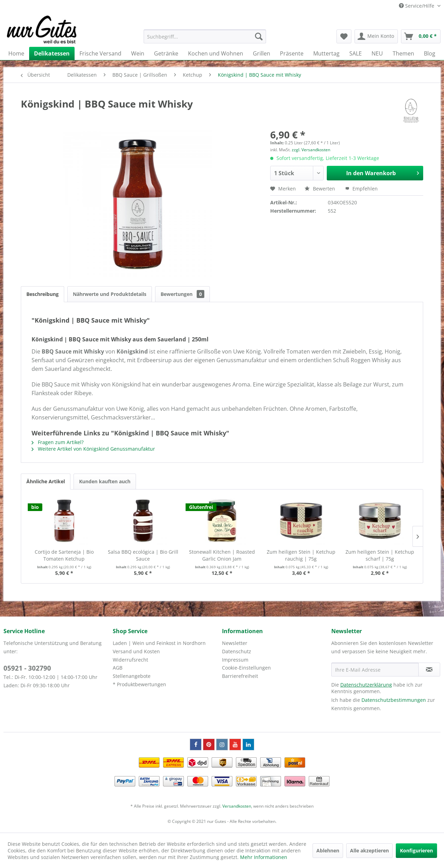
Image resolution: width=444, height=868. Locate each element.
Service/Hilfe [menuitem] (417, 6)
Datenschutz (237, 651)
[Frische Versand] (100, 53)
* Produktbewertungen (139, 684)
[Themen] (403, 53)
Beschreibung (42, 294)
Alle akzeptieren (369, 850)
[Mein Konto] (376, 36)
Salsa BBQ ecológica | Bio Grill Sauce (143, 555)
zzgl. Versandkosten (311, 150)
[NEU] (377, 53)
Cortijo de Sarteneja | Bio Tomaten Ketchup (64, 555)
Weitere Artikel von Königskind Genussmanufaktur (93, 449)
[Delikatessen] (52, 53)
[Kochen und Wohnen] (216, 53)
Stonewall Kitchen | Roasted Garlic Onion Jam (222, 555)
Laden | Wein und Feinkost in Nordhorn (159, 643)
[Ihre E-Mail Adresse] (375, 670)
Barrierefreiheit (240, 676)
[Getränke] (166, 53)
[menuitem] (205, 36)
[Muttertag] (326, 53)
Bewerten (321, 189)
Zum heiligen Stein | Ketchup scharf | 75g (380, 555)
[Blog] (430, 53)
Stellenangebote (132, 676)
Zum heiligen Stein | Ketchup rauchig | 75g (301, 555)
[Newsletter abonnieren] (429, 670)
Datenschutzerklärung (366, 685)
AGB (118, 668)
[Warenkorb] (421, 36)
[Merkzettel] (344, 36)
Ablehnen (328, 850)
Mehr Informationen (264, 857)
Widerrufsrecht (130, 660)
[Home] (16, 53)
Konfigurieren (416, 850)
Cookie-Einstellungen (246, 668)
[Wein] (138, 53)
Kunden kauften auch (105, 481)
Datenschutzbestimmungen (394, 700)
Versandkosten (237, 806)
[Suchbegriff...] (205, 36)
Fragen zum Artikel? (58, 442)
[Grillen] (262, 53)
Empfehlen (361, 189)
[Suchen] (259, 36)
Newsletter (235, 643)
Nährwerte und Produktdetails (110, 294)
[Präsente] (292, 53)
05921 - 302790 (27, 668)
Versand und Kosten (136, 651)
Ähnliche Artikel (46, 481)
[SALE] (356, 53)
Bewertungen (182, 294)
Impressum (235, 660)
